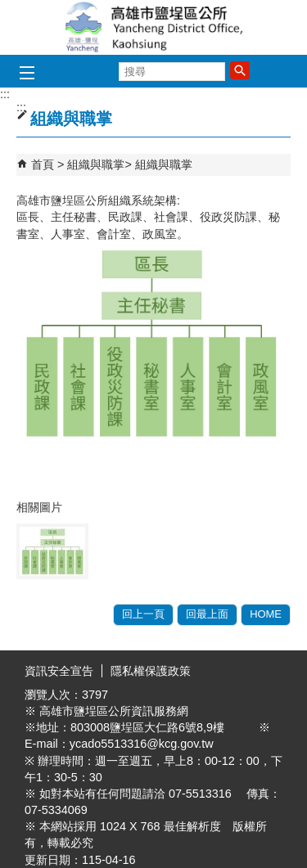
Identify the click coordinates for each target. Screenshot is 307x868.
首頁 (43, 164)
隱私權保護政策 (151, 671)
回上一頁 (143, 614)
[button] (240, 70)
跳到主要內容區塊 (9, 9)
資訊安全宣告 (59, 671)
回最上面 (207, 614)
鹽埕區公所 (154, 27)
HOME (266, 614)
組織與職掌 (96, 164)
